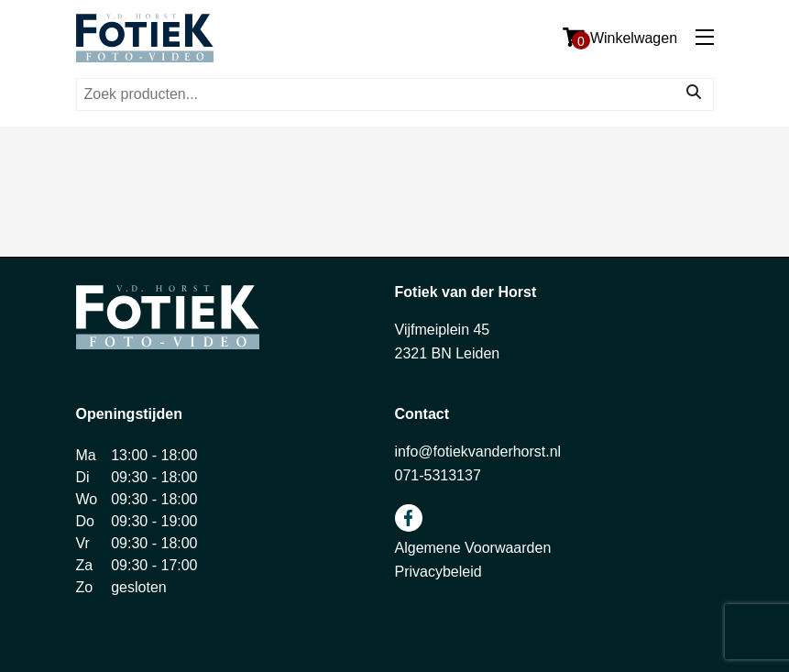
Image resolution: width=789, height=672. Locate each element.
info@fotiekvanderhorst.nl (478, 452)
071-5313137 (438, 475)
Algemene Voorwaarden (473, 548)
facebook (409, 518)
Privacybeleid (438, 572)
